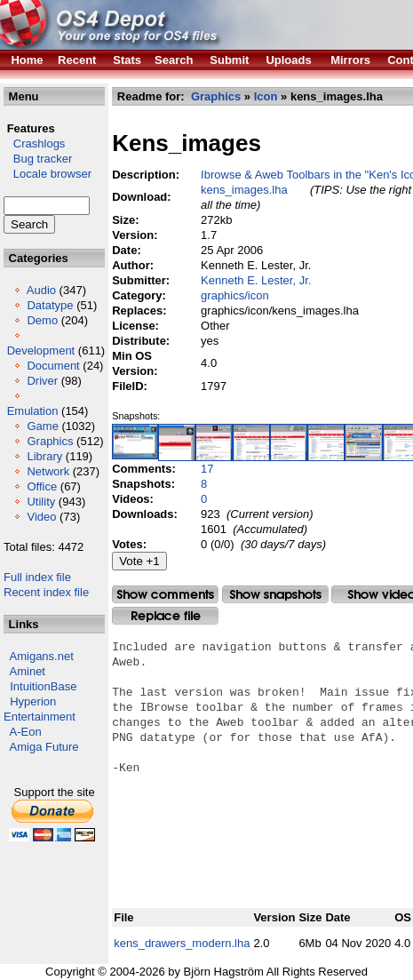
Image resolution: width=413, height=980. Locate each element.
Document (53, 366)
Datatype (50, 305)
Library (44, 456)
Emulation (33, 411)
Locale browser (48, 174)
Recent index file (46, 592)
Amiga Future (44, 747)
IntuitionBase (43, 686)
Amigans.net (42, 656)
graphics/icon (235, 295)
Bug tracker (38, 159)
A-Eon (26, 732)
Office (42, 486)
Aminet (28, 671)
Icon (266, 96)
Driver (42, 381)
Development (41, 351)
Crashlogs (34, 143)
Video (41, 517)
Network (48, 471)
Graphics (50, 441)
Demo (42, 320)
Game (42, 426)
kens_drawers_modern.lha (182, 943)
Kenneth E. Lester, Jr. (256, 280)
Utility (41, 502)
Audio (41, 290)
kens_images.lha (244, 190)
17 (207, 469)
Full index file (37, 577)
